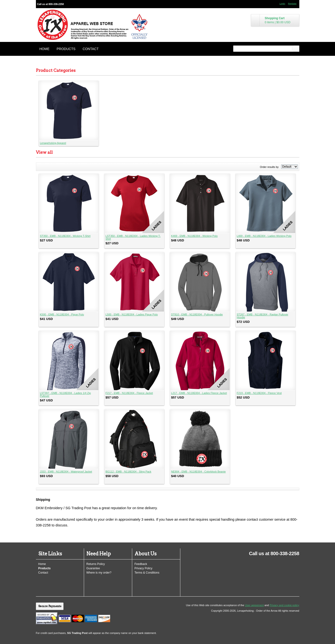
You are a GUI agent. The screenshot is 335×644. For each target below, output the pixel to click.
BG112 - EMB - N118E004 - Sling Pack (128, 472)
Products (66, 49)
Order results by (269, 167)
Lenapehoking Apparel (53, 143)
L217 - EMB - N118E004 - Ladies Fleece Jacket (199, 393)
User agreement (254, 605)
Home (45, 49)
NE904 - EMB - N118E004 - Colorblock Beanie (199, 472)
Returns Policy (96, 564)
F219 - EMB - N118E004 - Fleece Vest (259, 393)
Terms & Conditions (147, 573)
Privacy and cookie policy (284, 605)
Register (292, 3)
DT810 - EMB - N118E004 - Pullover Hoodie (197, 314)
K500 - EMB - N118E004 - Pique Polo (62, 314)
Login (282, 3)
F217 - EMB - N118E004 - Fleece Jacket (129, 393)
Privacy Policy (144, 568)
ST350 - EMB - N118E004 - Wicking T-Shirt (65, 236)
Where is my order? (99, 573)
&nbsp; (69, 110)
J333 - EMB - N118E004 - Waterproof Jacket (66, 472)
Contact (91, 49)
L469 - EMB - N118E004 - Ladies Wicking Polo (264, 236)
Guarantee (93, 568)
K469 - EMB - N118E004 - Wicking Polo (194, 236)
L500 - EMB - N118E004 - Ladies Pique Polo (132, 314)
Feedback (141, 564)
